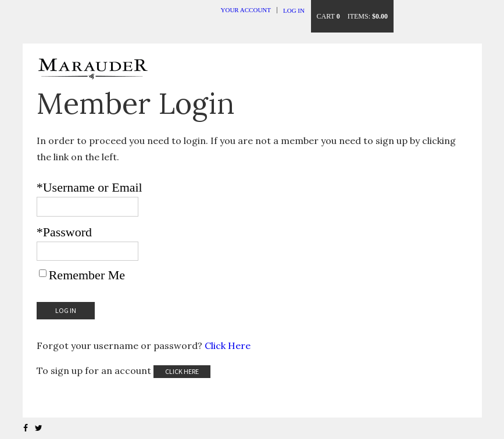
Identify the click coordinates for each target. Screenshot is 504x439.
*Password (64, 232)
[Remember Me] (43, 273)
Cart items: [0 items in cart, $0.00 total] (352, 16)
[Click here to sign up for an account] (182, 372)
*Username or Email (90, 187)
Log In (294, 10)
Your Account (246, 10)
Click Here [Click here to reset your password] (228, 346)
